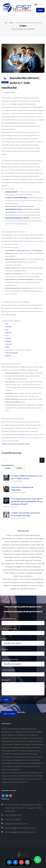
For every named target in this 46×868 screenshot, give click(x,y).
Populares (7, 468)
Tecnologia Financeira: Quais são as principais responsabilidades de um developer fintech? (27, 501)
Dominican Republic (12, 353)
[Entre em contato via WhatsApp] (38, 860)
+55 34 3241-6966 (13, 819)
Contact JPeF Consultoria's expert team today (16, 444)
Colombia (8, 327)
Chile (7, 330)
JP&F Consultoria (10, 92)
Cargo (4, 639)
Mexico (7, 347)
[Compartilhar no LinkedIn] (9, 862)
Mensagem (6, 680)
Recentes (19, 468)
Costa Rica (9, 344)
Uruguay (8, 338)
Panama (8, 356)
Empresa (5, 649)
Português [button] (39, 4)
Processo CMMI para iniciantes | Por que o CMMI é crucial (27, 477)
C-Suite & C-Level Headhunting (16, 198)
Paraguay (8, 341)
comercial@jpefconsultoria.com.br (20, 832)
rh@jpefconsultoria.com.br (16, 824)
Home (6, 23)
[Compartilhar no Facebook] (15, 862)
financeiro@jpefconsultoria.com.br (20, 828)
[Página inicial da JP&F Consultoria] (16, 8)
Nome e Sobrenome (9, 619)
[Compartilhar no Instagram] (21, 862)
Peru (7, 324)
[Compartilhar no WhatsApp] (27, 862)
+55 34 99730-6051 (13, 815)
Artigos (12, 23)
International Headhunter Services (17, 218)
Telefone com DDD (8, 670)
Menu (40, 10)
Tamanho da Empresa (10, 659)
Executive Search (11, 192)
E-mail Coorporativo (9, 629)
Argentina (8, 333)
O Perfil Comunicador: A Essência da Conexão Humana (25, 514)
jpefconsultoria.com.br (14, 209)
